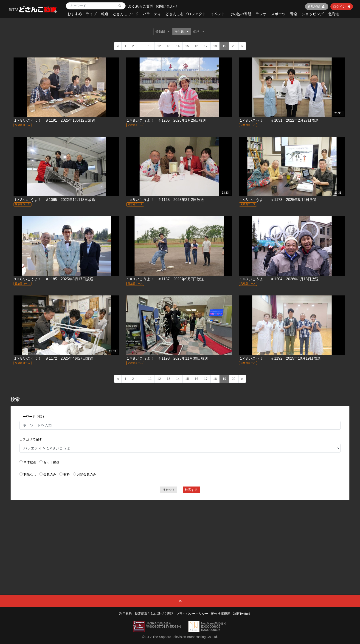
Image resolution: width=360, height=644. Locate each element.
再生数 (181, 31)
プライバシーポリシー (192, 614)
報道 (105, 14)
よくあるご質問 (141, 6)
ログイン (342, 6)
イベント (218, 14)
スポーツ (278, 14)
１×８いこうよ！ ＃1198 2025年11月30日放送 (167, 358)
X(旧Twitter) (242, 614)
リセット (169, 490)
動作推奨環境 (221, 614)
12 (159, 46)
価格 (199, 31)
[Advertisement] (180, 537)
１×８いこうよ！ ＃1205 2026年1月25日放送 (166, 120)
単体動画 (30, 462)
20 (234, 46)
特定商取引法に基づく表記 (154, 614)
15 (187, 46)
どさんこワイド (126, 14)
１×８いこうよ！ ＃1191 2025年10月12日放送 (54, 120)
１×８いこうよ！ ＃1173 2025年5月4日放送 (278, 200)
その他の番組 (240, 14)
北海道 (334, 14)
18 (215, 46)
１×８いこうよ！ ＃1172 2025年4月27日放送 (53, 358)
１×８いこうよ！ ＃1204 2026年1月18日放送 (279, 279)
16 (197, 46)
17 (206, 46)
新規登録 (317, 6)
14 (178, 46)
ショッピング (313, 14)
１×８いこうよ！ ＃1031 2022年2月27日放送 (279, 120)
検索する (191, 490)
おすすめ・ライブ (82, 14)
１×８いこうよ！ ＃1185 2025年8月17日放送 (53, 279)
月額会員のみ (87, 474)
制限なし (30, 474)
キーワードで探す (32, 417)
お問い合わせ (166, 6)
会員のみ (50, 474)
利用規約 (126, 614)
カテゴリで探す (31, 439)
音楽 (294, 14)
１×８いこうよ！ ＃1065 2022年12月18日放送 (54, 200)
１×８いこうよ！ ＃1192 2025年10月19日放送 (280, 358)
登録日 (163, 31)
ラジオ (261, 14)
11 (150, 46)
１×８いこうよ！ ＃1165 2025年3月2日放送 (165, 200)
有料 (67, 474)
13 (169, 46)
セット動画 (51, 462)
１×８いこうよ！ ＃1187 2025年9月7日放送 (165, 279)
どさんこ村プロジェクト (186, 14)
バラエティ (152, 14)
